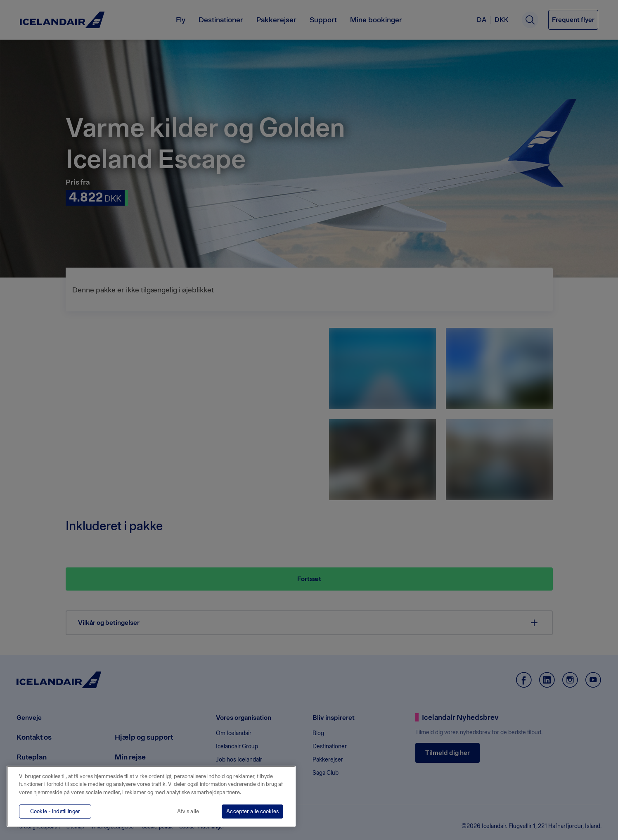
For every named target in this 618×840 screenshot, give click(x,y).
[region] (151, 796)
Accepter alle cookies (252, 811)
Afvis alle (188, 811)
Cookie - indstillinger (55, 811)
